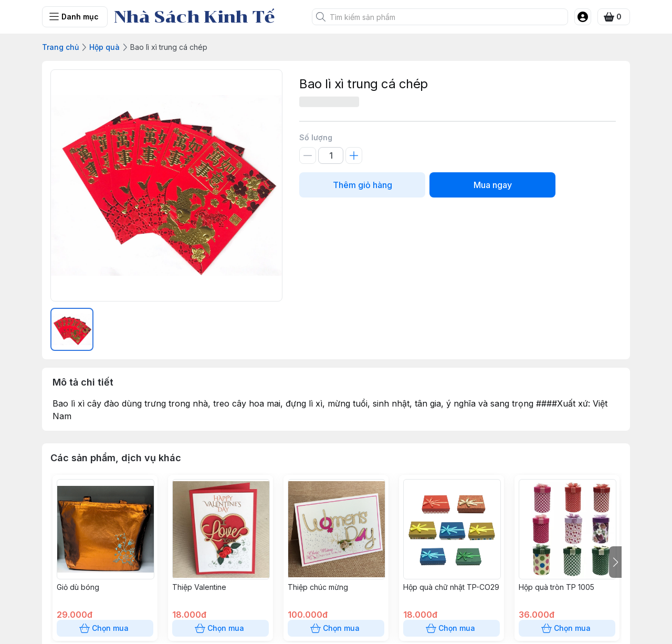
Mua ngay (492, 185)
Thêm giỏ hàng (362, 185)
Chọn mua (105, 628)
